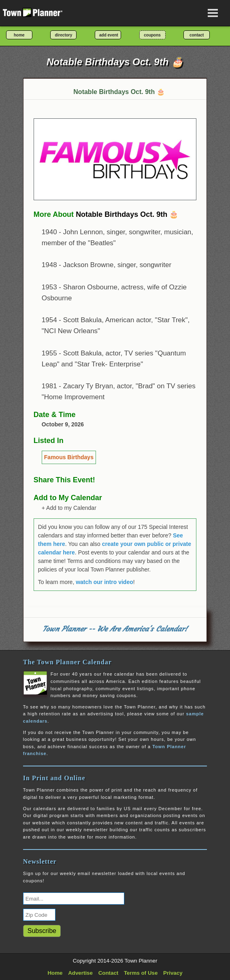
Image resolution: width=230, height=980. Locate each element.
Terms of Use (141, 973)
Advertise (80, 973)
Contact (109, 973)
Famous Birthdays (69, 457)
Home (55, 973)
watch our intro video (104, 582)
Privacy (173, 973)
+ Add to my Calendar (69, 508)
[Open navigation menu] (213, 13)
